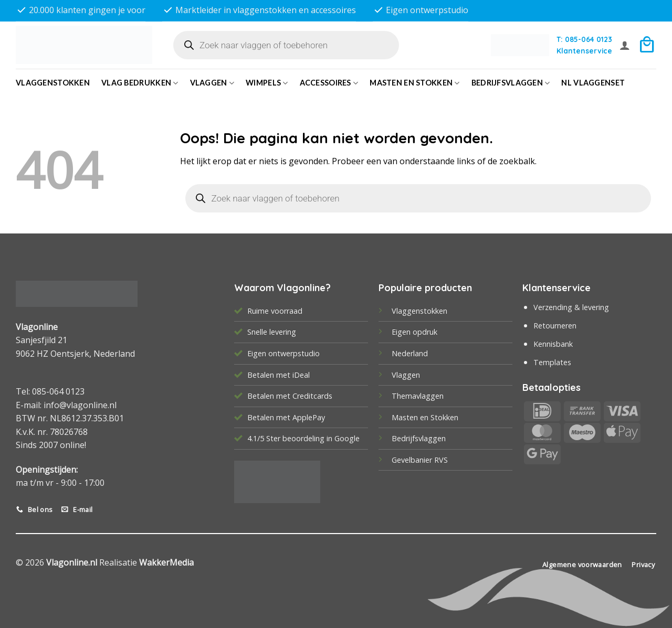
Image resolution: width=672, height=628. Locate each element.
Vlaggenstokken (53, 83)
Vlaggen (212, 83)
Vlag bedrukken (140, 83)
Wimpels (267, 83)
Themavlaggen (418, 396)
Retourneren (555, 326)
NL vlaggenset (593, 83)
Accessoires (329, 83)
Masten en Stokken (414, 83)
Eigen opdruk (414, 332)
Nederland (410, 353)
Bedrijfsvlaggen (419, 438)
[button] (625, 45)
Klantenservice (584, 51)
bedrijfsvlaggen (511, 83)
